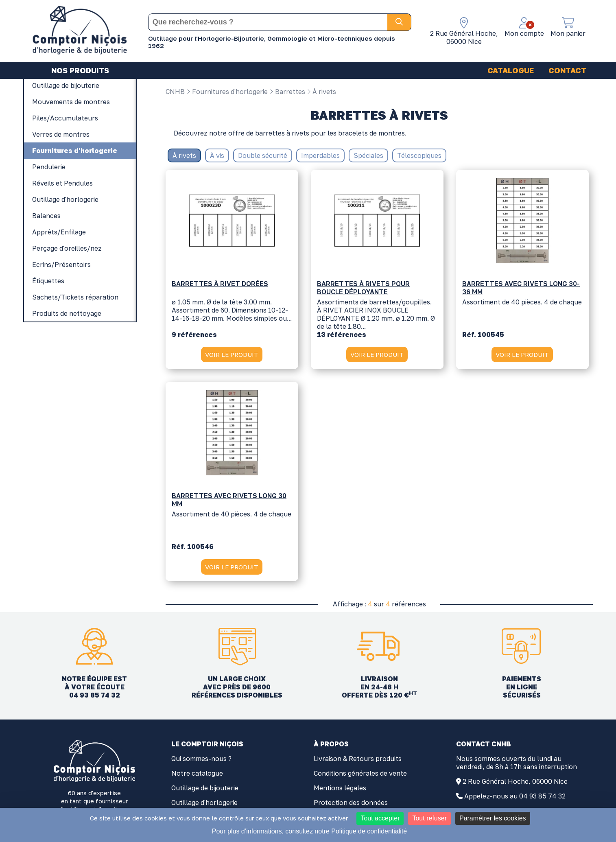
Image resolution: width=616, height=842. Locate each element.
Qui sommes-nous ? (201, 759)
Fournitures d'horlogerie (227, 92)
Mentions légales (340, 788)
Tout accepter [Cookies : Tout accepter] (380, 818)
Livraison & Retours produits (358, 759)
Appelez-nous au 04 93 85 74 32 (515, 796)
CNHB (175, 92)
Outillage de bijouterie (205, 788)
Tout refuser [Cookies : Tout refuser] (429, 818)
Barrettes (287, 92)
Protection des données (351, 803)
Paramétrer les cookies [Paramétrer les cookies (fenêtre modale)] (493, 818)
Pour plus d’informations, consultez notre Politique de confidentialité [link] (309, 831)
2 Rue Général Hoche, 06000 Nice (515, 782)
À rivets (321, 92)
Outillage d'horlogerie (204, 803)
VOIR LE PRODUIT (232, 354)
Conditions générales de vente (360, 774)
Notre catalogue (197, 774)
